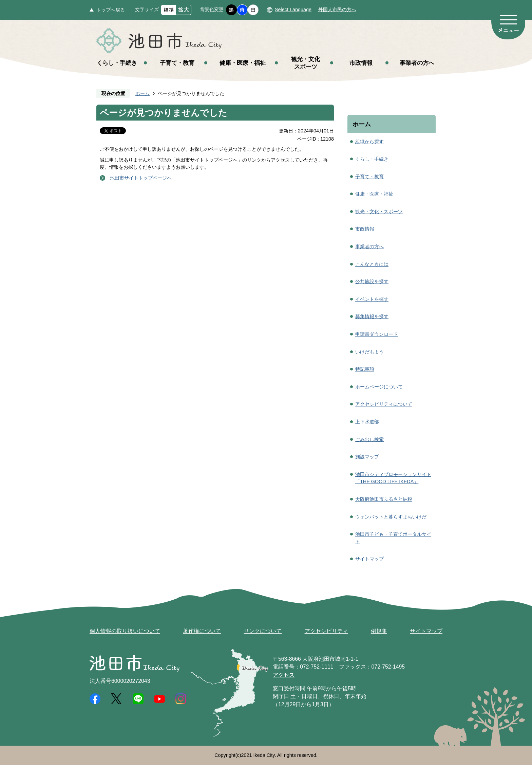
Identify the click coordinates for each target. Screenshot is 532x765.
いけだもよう (369, 352)
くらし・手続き (117, 63)
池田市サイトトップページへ (141, 178)
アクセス (284, 675)
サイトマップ (369, 559)
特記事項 (365, 369)
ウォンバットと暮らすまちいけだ (391, 517)
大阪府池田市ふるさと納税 (384, 499)
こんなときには (372, 264)
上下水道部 (367, 422)
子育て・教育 (177, 63)
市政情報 (361, 63)
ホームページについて (379, 387)
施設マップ (367, 457)
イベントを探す (372, 299)
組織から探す (369, 142)
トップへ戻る (111, 10)
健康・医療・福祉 (243, 63)
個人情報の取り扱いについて (125, 631)
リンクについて (263, 631)
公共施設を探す (372, 281)
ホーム (142, 93)
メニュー (508, 23)
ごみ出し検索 (369, 439)
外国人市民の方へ (337, 10)
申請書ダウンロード (377, 334)
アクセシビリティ (326, 631)
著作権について (202, 631)
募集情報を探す (372, 316)
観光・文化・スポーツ (379, 212)
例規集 (379, 631)
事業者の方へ (417, 63)
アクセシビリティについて (384, 404)
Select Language (293, 10)
